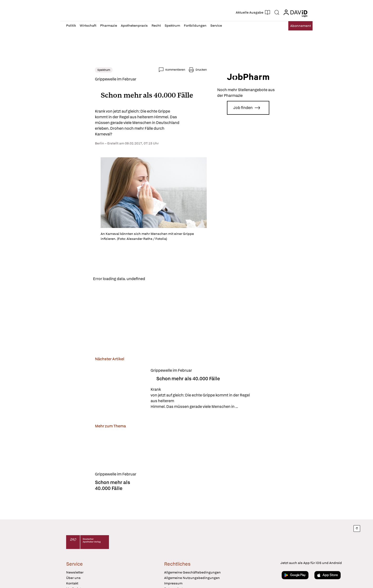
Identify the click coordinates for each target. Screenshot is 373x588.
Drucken (230, 70)
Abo (297, 26)
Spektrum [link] (75, 70)
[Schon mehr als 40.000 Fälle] (91, 412)
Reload (126, 301)
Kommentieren (204, 70)
